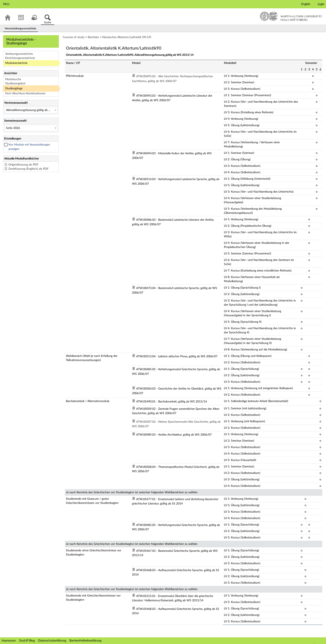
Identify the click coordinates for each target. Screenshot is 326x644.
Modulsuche (13, 79)
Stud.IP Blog (27, 641)
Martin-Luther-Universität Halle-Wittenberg (291, 16)
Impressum (9, 641)
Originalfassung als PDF (23, 165)
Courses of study (74, 37)
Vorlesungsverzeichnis (19, 54)
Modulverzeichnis (16, 63)
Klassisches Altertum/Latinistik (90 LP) (127, 37)
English (306, 4)
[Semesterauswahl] (31, 128)
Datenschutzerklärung (52, 641)
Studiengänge (14, 88)
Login (321, 4)
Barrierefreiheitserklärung (85, 641)
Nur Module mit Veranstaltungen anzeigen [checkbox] (29, 147)
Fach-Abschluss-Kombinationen (25, 93)
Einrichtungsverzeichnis (20, 58)
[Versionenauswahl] (31, 110)
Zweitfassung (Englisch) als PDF (28, 169)
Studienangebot (15, 83)
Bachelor (93, 37)
